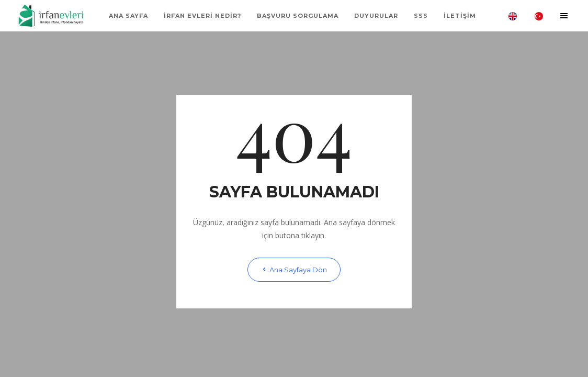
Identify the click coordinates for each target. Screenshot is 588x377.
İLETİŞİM (460, 16)
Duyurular (376, 16)
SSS (421, 16)
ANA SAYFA (128, 16)
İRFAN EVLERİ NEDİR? (202, 16)
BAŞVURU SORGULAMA (298, 16)
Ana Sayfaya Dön (294, 270)
